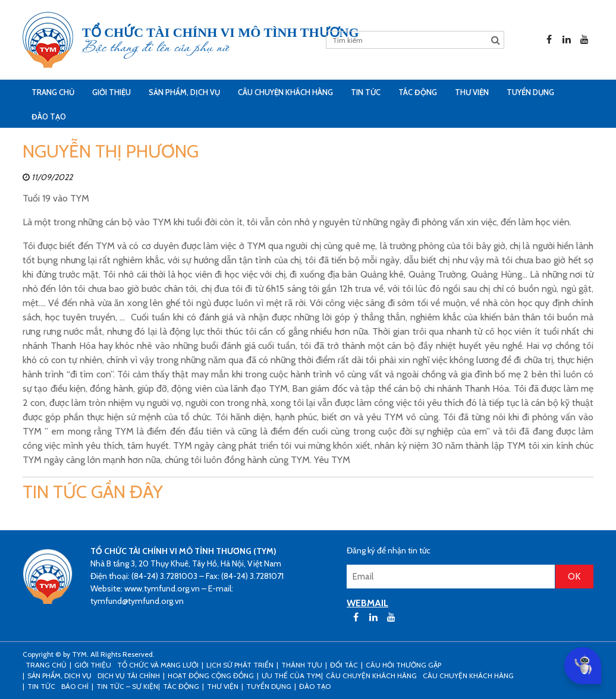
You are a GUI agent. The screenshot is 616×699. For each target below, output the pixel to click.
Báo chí (75, 686)
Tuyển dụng (530, 92)
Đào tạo (49, 116)
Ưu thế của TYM (291, 676)
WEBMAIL (367, 603)
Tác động (418, 92)
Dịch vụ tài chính (129, 676)
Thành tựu (302, 665)
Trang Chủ (53, 92)
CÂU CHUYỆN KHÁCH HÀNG (285, 92)
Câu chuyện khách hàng (468, 676)
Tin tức (366, 92)
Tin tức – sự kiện (127, 686)
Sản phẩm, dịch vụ (184, 92)
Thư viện (472, 92)
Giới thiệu (111, 92)
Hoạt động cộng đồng (211, 676)
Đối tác (344, 665)
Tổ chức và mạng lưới (158, 665)
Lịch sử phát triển (240, 665)
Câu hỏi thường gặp (403, 665)
